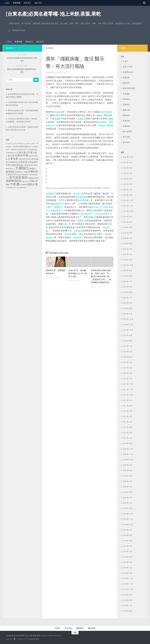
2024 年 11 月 (128, 206)
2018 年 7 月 (127, 606)
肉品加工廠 (104, 125)
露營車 (81, 221)
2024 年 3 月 (127, 249)
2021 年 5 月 (127, 422)
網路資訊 (27, 3)
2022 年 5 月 (127, 357)
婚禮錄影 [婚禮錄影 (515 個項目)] (10, 172)
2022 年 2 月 (127, 373)
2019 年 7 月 (127, 541)
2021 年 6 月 (127, 416)
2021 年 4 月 (127, 427)
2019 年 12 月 (128, 514)
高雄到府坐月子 (58, 210)
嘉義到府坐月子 (95, 207)
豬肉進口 (50, 237)
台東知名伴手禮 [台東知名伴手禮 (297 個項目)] (29, 165)
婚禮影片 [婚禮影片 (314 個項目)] (33, 169)
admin (50, 73)
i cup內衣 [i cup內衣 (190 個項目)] (32, 144)
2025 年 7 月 (127, 173)
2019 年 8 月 (127, 535)
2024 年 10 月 (128, 211)
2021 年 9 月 (127, 400)
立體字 (49, 207)
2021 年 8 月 (127, 406)
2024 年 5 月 (127, 238)
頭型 (93, 210)
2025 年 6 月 (127, 179)
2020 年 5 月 (127, 487)
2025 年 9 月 (127, 163)
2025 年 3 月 (127, 190)
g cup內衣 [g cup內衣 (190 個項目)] (27, 144)
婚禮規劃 (126, 78)
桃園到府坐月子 (57, 204)
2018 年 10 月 (128, 589)
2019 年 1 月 (127, 573)
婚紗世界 (38, 3)
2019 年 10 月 (128, 525)
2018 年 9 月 (127, 595)
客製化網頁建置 (129, 88)
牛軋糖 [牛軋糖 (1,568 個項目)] (15, 184)
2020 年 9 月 (127, 465)
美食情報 (17, 3)
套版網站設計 (128, 72)
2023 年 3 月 (127, 303)
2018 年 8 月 (127, 600)
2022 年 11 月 (128, 325)
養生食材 (126, 142)
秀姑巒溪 (69, 234)
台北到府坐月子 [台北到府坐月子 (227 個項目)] (21, 150)
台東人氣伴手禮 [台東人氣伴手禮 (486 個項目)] (25, 153)
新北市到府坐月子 (104, 214)
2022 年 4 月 (127, 362)
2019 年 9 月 (127, 530)
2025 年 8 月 (127, 168)
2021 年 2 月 (127, 438)
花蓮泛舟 (67, 224)
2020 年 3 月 (127, 498)
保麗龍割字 (51, 194)
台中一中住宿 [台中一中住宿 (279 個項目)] (33, 147)
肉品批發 (77, 237)
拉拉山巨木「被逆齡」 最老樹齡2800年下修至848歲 (78, 273)
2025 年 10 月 (128, 157)
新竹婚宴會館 (82, 197)
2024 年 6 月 (127, 233)
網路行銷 (126, 110)
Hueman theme (34, 639)
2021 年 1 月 (127, 444)
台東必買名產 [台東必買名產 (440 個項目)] (17, 165)
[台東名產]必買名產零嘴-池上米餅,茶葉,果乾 (53, 14)
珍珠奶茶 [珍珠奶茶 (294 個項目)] (24, 185)
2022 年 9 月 (127, 335)
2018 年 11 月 (128, 584)
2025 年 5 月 (127, 184)
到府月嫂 (82, 200)
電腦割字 (58, 119)
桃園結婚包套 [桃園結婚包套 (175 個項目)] (26, 181)
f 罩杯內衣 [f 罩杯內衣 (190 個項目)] (21, 144)
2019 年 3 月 (127, 562)
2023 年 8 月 (127, 276)
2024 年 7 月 (127, 227)
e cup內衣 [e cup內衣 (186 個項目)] (14, 144)
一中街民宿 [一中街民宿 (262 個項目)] (15, 147)
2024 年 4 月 (127, 244)
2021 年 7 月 (127, 411)
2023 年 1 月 (127, 314)
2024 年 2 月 (127, 254)
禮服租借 (126, 105)
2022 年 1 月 (127, 379)
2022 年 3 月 (127, 368)
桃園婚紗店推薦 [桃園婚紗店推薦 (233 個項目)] (33, 178)
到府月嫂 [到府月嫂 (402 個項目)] (24, 146)
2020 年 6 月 (127, 481)
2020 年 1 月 (127, 508)
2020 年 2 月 (127, 503)
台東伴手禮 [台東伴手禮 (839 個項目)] (21, 156)
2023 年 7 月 (127, 281)
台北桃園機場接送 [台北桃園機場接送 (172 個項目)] (32, 150)
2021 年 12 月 (128, 384)
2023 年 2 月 (127, 308)
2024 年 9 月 (127, 217)
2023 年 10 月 (128, 265)
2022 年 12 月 (128, 319)
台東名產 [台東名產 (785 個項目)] (13, 159)
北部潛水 (78, 231)
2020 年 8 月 (127, 471)
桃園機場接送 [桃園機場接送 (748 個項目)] (14, 181)
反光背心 (77, 194)
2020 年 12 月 (128, 449)
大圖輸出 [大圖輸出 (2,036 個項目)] (22, 168)
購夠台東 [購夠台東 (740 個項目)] (33, 184)
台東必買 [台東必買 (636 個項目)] (23, 162)
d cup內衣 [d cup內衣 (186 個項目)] (9, 144)
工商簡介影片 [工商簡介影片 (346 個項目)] (11, 175)
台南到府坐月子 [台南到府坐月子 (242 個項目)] (11, 153)
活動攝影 (126, 94)
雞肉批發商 (102, 122)
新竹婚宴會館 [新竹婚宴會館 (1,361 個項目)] (18, 178)
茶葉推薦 (126, 126)
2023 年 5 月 (127, 292)
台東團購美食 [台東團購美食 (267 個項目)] (13, 162)
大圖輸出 (99, 115)
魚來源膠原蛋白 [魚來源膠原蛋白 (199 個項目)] (22, 188)
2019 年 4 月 (127, 557)
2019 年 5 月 (127, 552)
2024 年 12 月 (128, 200)
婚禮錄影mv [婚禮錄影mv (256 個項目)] (20, 172)
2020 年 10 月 (128, 460)
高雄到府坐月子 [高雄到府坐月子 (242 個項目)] (11, 188)
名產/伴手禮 (128, 67)
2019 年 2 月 (127, 568)
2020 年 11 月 (128, 454)
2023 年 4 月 (127, 298)
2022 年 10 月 (128, 330)
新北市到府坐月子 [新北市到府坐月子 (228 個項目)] (24, 175)
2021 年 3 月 (127, 433)
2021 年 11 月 (128, 389)
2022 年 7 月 (127, 346)
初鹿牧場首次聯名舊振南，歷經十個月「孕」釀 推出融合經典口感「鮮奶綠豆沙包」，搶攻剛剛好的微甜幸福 (101, 276)
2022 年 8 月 (127, 341)
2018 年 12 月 (128, 579)
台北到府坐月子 (86, 214)
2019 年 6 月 (127, 546)
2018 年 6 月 (127, 611)
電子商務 (126, 137)
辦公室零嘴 (127, 132)
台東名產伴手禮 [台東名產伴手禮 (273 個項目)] (24, 159)
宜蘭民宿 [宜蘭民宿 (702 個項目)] (33, 172)
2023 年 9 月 (127, 271)
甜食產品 (126, 99)
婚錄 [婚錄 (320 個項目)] (26, 172)
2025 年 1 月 (127, 195)
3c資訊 (7, 3)
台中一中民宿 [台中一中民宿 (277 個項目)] (11, 150)
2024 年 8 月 (127, 222)
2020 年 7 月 (127, 476)
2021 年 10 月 (128, 395)
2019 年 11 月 (128, 519)
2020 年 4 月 (127, 492)
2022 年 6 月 (127, 352)
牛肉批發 (58, 112)
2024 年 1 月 (127, 260)
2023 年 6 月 (127, 287)
